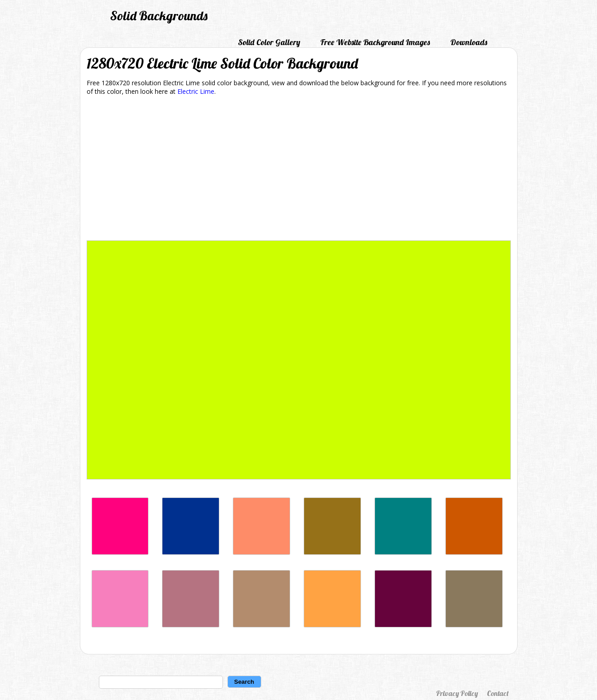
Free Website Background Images (375, 42)
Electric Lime (196, 91)
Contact (498, 693)
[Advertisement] (299, 170)
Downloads (469, 42)
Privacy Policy (457, 693)
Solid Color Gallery (269, 42)
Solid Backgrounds (159, 16)
